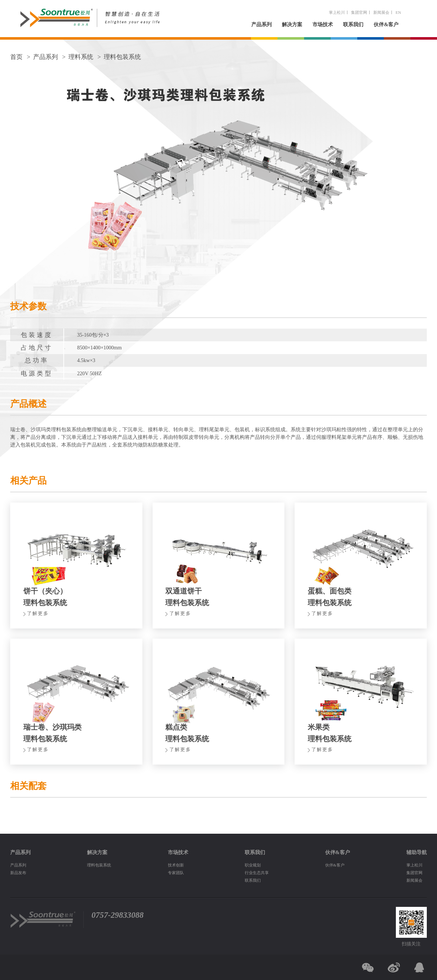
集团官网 (359, 12)
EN (398, 12)
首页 (16, 57)
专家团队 (176, 873)
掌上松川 (337, 12)
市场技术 (323, 24)
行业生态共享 (257, 873)
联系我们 (353, 24)
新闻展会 (381, 12)
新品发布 (18, 873)
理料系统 (81, 57)
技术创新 (176, 865)
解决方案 (292, 24)
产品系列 (261, 24)
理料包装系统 (122, 57)
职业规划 (253, 865)
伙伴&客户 (386, 24)
